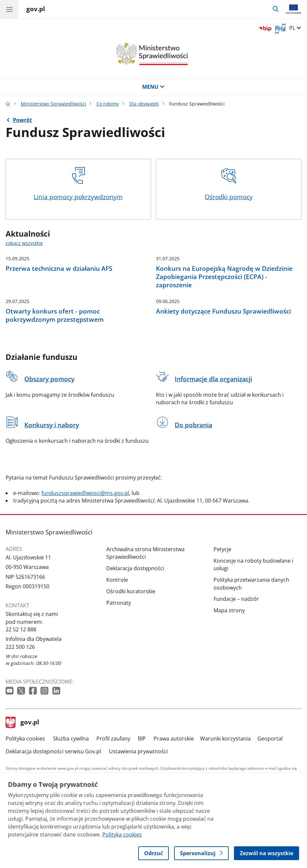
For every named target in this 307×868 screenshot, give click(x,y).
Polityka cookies (25, 739)
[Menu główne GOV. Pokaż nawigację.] (9, 9)
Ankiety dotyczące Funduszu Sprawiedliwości (223, 311)
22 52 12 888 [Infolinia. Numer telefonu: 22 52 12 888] (21, 629)
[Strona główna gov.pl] (36, 10)
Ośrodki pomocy (229, 184)
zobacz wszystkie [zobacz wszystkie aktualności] (24, 243)
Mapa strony (229, 610)
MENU (153, 87)
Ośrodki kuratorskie (131, 591)
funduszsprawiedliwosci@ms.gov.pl (85, 493)
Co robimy (108, 104)
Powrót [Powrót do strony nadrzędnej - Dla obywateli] (22, 120)
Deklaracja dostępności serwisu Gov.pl (53, 751)
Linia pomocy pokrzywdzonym (78, 184)
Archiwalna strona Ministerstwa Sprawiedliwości (145, 553)
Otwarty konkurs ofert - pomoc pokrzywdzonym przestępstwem (55, 315)
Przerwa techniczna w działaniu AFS (59, 268)
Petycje (222, 549)
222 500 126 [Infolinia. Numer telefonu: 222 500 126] (20, 647)
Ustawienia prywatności (138, 751)
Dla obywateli (144, 104)
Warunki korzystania (225, 739)
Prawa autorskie (174, 739)
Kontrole (117, 580)
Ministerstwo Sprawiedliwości (53, 104)
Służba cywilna (71, 739)
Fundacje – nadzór (236, 599)
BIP (142, 739)
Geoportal (270, 739)
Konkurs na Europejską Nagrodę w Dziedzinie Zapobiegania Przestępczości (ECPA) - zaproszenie (224, 277)
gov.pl (22, 723)
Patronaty (119, 603)
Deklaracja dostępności (135, 568)
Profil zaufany (113, 739)
